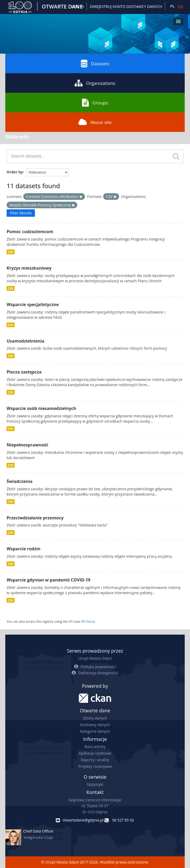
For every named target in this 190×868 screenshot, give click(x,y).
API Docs (87, 621)
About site (95, 122)
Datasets (95, 63)
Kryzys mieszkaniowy (29, 268)
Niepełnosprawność (28, 445)
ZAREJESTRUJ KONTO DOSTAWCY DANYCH (126, 6)
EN (181, 6)
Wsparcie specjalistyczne (33, 304)
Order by (15, 172)
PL (172, 6)
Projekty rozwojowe (95, 766)
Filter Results (21, 213)
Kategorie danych (95, 731)
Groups (95, 103)
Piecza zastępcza (24, 372)
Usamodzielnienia (25, 341)
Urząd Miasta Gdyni (95, 658)
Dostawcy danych (95, 725)
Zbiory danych (95, 718)
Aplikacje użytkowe (95, 753)
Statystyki (95, 784)
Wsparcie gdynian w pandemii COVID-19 (48, 580)
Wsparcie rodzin (24, 549)
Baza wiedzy (95, 747)
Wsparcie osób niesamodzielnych (41, 408)
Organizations (95, 83)
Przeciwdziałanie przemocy (35, 518)
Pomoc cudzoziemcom (30, 232)
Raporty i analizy (95, 760)
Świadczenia (20, 481)
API (71, 621)
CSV (11, 252)
